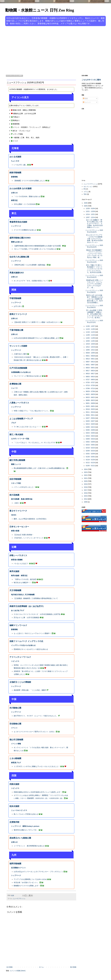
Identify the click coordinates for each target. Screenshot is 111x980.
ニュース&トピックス (19, 810)
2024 (86, 469)
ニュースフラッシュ (19, 899)
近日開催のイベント (18, 868)
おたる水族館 (15, 157)
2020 (86, 481)
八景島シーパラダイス (19, 403)
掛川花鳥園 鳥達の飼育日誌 (22, 499)
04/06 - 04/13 (90, 427)
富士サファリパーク (18, 511)
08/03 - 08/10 (90, 377)
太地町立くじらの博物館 (20, 682)
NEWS (14, 515)
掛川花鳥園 (14, 495)
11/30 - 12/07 (90, 326)
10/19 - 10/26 (90, 344)
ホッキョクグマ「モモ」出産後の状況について (31, 281)
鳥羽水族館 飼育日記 (19, 576)
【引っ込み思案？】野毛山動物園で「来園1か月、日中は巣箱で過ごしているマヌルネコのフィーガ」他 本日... (94, 314)
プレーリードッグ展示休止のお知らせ (28, 376)
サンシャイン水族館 (18, 346)
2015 (86, 496)
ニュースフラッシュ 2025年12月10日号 (94, 276)
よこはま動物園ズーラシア (21, 419)
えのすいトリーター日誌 (20, 439)
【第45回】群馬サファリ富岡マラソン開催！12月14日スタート (37, 322)
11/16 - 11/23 (90, 332)
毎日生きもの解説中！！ (23, 582)
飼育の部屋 (15, 531)
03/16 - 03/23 (90, 436)
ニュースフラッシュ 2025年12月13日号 (94, 231)
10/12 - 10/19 (90, 347)
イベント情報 (16, 744)
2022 (86, 475)
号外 (85, 194)
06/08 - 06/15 (90, 400)
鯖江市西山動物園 (17, 460)
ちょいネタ (15, 161)
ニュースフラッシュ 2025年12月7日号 (94, 321)
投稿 (85, 98)
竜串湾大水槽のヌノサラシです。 (26, 830)
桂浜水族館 (14, 806)
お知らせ (14, 193)
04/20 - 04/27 (90, 421)
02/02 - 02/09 (90, 454)
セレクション (88, 187)
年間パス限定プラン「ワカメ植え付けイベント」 (32, 411)
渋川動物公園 (15, 708)
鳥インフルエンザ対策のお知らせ (26, 814)
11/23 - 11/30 (90, 329)
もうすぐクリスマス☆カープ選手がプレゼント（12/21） (35, 732)
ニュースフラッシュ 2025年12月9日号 (94, 291)
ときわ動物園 (15, 758)
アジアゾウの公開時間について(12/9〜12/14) (30, 879)
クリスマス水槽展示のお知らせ (25, 230)
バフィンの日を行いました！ (24, 487)
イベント (14, 728)
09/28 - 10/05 (90, 353)
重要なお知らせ (17, 242)
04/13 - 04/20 (90, 424)
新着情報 (14, 177)
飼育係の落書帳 (17, 560)
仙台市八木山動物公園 (19, 257)
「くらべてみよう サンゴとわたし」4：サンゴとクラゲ (35, 443)
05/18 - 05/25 (90, 409)
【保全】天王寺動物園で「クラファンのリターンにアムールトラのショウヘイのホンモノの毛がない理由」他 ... (94, 254)
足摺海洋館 (14, 822)
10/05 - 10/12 (90, 350)
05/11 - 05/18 (90, 412)
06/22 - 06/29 (90, 394)
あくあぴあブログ (18, 610)
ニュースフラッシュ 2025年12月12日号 (94, 246)
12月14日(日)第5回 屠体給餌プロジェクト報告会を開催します (36, 338)
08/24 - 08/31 (90, 368)
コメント (87, 102)
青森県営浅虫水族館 (18, 222)
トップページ (16, 226)
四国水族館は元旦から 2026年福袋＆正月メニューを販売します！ (38, 792)
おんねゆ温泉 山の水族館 (21, 188)
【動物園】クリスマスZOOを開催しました (29, 181)
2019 (86, 484)
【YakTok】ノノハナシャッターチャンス (29, 538)
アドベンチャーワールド (20, 657)
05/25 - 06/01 (90, 406)
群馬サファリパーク (18, 314)
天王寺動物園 (15, 590)
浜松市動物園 (15, 479)
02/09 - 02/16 (90, 451)
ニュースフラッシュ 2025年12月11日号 (94, 261)
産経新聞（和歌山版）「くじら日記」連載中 (30, 690)
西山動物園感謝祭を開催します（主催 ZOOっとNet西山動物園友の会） (40, 468)
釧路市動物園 (15, 173)
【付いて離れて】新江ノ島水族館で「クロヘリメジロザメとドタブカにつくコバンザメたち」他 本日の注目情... (94, 269)
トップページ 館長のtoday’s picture (25, 826)
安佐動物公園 (15, 724)
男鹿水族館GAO (17, 273)
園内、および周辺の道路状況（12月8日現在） (31, 519)
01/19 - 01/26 (90, 460)
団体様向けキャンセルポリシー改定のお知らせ (31, 649)
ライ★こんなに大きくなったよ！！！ (28, 427)
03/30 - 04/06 (90, 430)
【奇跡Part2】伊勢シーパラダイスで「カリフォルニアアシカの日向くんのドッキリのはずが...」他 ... (94, 284)
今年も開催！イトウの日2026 (25, 204)
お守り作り (18, 306)
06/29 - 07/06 (90, 391)
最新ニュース (16, 464)
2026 (86, 203)
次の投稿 (9, 967)
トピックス (15, 661)
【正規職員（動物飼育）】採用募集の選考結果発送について (36, 598)
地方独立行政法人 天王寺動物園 (23, 595)
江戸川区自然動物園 (18, 368)
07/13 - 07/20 (90, 385)
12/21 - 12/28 (90, 211)
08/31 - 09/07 (90, 365)
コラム (86, 192)
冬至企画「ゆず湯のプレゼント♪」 (26, 882)
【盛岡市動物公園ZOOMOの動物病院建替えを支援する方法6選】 (38, 246)
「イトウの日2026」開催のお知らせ (27, 196)
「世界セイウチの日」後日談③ (25, 579)
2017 (86, 490)
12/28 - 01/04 (90, 208)
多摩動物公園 (15, 384)
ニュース (14, 388)
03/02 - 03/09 (90, 442)
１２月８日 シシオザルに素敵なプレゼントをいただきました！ (37, 766)
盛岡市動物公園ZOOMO (20, 238)
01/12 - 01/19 (90, 463)
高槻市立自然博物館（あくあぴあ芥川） (27, 606)
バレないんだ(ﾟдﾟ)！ (21, 563)
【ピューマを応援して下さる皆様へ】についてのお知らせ (35, 249)
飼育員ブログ (16, 763)
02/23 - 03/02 (90, 445)
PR (85, 189)
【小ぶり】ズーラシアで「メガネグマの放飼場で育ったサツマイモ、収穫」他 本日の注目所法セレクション (94, 239)
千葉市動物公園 (16, 330)
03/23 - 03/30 (90, 433)
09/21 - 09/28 (90, 356)
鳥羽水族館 (14, 571)
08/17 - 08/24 (90, 371)
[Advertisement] (20, 50)
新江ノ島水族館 (16, 435)
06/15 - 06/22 (90, 397)
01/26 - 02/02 (90, 457)
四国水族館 (14, 784)
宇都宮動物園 (15, 298)
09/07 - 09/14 (90, 362)
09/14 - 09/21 (90, 359)
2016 (86, 493)
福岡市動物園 (15, 864)
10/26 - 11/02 (90, 341)
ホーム (41, 967)
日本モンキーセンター (19, 527)
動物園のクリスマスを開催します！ (27, 886)
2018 (86, 487)
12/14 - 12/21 (90, 214)
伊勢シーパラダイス (18, 555)
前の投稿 (73, 967)
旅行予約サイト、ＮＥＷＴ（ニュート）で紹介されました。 (36, 716)
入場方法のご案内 (20, 354)
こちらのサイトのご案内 (91, 80)
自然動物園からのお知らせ (21, 372)
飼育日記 (14, 200)
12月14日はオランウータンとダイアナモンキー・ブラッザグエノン (38, 872)
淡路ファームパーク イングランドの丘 (26, 641)
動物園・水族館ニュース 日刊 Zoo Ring (40, 10)
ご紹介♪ (17, 503)
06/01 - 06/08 (90, 403)
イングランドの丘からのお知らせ (23, 645)
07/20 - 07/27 (90, 382)
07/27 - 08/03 (90, 380)
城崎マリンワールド (18, 625)
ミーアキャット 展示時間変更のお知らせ (29, 846)
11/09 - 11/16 (90, 335)
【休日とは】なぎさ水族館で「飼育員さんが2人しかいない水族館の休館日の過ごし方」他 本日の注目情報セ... (94, 299)
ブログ (14, 423)
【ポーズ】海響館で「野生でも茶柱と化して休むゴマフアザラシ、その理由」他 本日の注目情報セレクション (94, 224)
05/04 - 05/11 (90, 415)
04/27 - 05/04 (90, 418)
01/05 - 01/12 (90, 466)
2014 (86, 499)
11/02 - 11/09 (90, 338)
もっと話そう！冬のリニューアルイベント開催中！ (32, 633)
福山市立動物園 (16, 740)
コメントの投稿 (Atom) (18, 971)
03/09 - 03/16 (90, 439)
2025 (86, 206)
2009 (86, 502)
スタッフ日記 (16, 483)
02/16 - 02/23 (90, 448)
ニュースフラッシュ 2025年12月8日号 (94, 306)
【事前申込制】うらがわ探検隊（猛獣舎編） (30, 265)
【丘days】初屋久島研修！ (24, 535)
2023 (86, 472)
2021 (86, 478)
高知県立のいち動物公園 (20, 838)
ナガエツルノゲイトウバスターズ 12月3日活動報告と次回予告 (37, 614)
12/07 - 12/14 (90, 217)
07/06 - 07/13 (90, 388)
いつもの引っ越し (20, 165)
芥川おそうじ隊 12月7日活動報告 (27, 617)
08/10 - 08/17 (90, 374)
